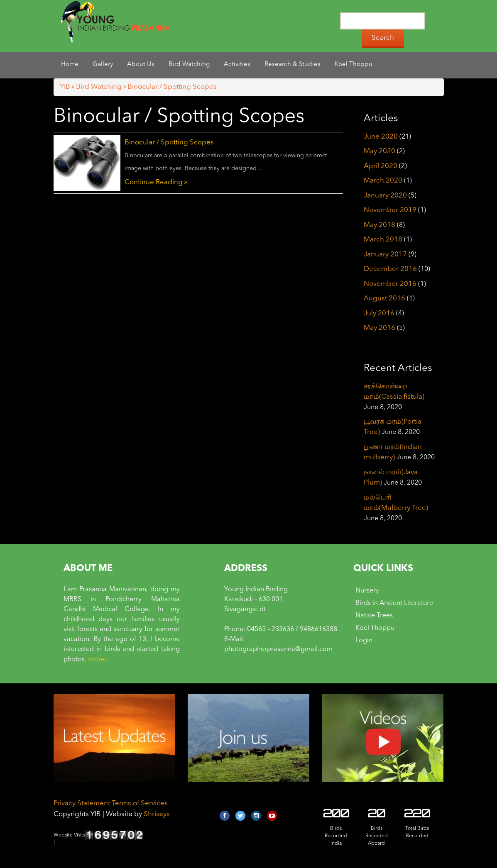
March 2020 (383, 181)
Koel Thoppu (354, 65)
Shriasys (157, 814)
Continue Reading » (156, 182)
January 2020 (385, 196)
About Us (141, 65)
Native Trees (374, 616)
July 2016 (379, 313)
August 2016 (384, 299)
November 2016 (390, 284)
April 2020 (381, 166)
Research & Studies (293, 65)
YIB (65, 87)
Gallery (103, 65)
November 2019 (390, 210)
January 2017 (385, 255)
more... (99, 660)
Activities (237, 65)
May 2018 (379, 225)
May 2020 (379, 151)
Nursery (367, 591)
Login (364, 641)
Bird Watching (189, 65)
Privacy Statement (82, 803)
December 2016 (390, 269)
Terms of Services (140, 803)
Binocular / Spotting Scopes (169, 143)
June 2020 (381, 137)
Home (70, 65)
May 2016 (379, 328)
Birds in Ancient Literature (394, 603)
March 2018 (383, 240)
